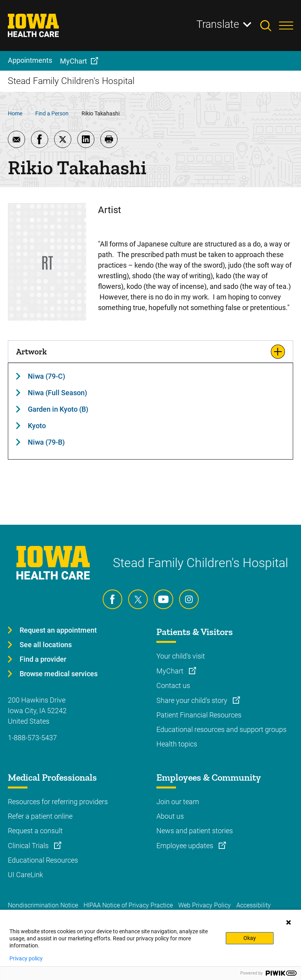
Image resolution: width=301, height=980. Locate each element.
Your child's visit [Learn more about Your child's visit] (181, 656)
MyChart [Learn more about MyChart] (171, 671)
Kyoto (37, 426)
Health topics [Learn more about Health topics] (177, 744)
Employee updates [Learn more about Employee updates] (186, 846)
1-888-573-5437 (32, 738)
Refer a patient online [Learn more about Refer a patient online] (40, 816)
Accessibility (254, 905)
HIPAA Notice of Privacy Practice (128, 905)
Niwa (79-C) (46, 376)
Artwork (31, 351)
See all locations (46, 645)
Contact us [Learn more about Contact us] (173, 685)
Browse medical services (59, 674)
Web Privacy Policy (205, 905)
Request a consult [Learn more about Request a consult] (35, 831)
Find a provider (43, 659)
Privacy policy (26, 958)
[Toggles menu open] (286, 26)
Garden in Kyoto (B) (58, 409)
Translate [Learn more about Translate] (218, 24)
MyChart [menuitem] (73, 61)
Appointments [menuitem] (30, 60)
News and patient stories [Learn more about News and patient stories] (195, 831)
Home (15, 113)
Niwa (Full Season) (57, 393)
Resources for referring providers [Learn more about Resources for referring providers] (58, 802)
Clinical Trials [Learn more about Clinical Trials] (29, 846)
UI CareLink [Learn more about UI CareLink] (25, 875)
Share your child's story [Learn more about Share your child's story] (193, 700)
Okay (250, 938)
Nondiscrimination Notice (43, 905)
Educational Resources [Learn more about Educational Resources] (43, 860)
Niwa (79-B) (46, 442)
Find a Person (52, 113)
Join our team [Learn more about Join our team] (178, 802)
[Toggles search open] (270, 26)
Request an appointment (58, 630)
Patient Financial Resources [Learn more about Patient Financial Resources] (199, 715)
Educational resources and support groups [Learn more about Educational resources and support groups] (221, 729)
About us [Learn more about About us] (170, 816)
